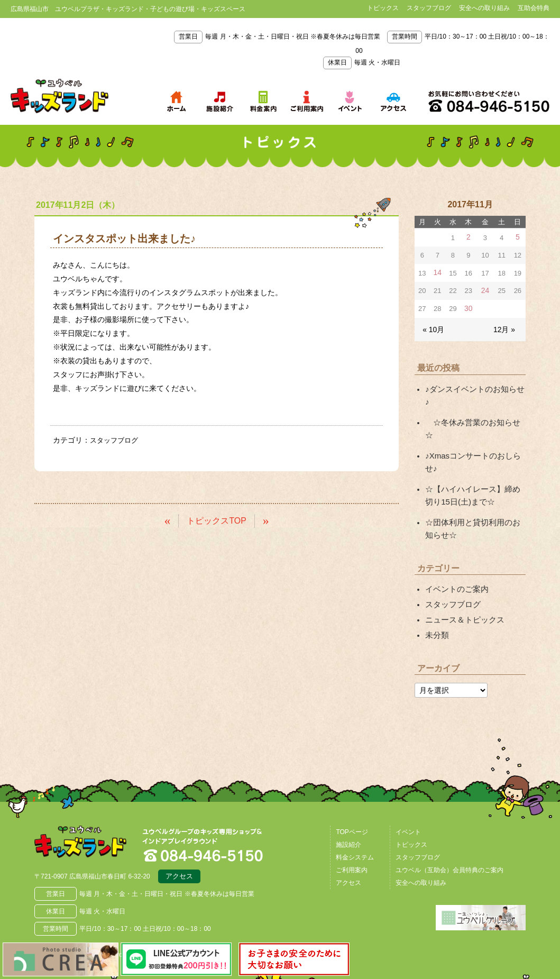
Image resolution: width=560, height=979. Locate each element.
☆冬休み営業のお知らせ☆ (473, 405)
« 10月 (433, 327)
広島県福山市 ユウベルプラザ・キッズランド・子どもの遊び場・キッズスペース (89, 806)
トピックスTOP (217, 520)
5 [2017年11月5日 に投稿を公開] (517, 237)
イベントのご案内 (455, 553)
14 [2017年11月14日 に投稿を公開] (437, 272)
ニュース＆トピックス (462, 582)
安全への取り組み (484, 8)
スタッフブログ (429, 8)
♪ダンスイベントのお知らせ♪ (473, 386)
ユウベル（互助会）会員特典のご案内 (449, 831)
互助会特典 (534, 8)
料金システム (355, 819)
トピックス (383, 8)
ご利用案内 (352, 831)
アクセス (179, 839)
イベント (408, 793)
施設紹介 (348, 806)
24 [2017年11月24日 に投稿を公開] (485, 290)
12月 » (505, 327)
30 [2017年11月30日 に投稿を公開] (468, 307)
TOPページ (352, 793)
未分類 (436, 597)
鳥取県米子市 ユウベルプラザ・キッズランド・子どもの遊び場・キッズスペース (59, 96)
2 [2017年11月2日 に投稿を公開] (468, 237)
